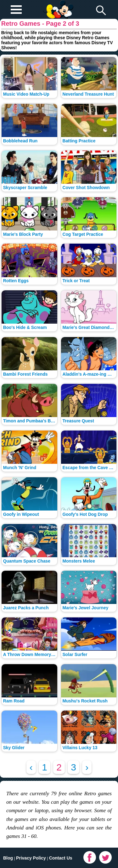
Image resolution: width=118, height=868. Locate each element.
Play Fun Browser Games (57, 4)
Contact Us (61, 858)
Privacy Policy (31, 858)
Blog (8, 858)
